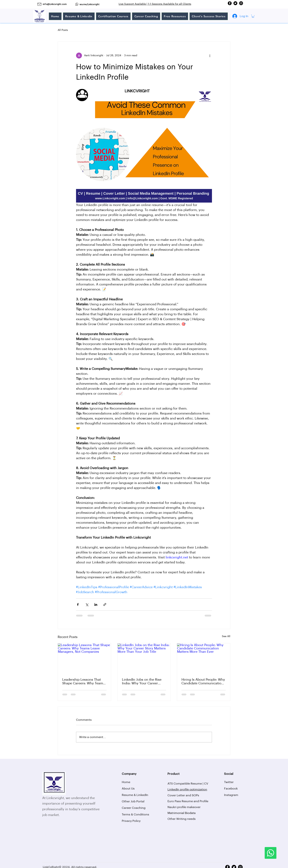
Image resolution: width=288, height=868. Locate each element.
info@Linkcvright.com (55, 4)
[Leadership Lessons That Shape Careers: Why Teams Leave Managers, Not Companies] (84, 658)
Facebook (231, 789)
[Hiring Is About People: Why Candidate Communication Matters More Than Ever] (204, 658)
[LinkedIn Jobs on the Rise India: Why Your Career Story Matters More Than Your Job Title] (144, 658)
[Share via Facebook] (78, 604)
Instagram (231, 795)
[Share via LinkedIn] (96, 604)
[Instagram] (241, 3)
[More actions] (210, 56)
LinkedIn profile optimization (187, 790)
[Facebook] (230, 3)
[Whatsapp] (271, 853)
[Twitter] (235, 3)
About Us (128, 789)
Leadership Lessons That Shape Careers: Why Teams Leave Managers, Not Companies (83, 682)
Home (126, 782)
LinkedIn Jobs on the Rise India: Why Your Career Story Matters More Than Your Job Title (142, 682)
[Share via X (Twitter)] (87, 604)
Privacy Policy (131, 821)
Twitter (229, 782)
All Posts (63, 30)
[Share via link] (105, 604)
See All (226, 636)
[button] (253, 16)
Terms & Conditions (135, 815)
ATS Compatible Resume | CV (188, 784)
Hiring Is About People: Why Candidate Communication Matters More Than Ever (203, 682)
